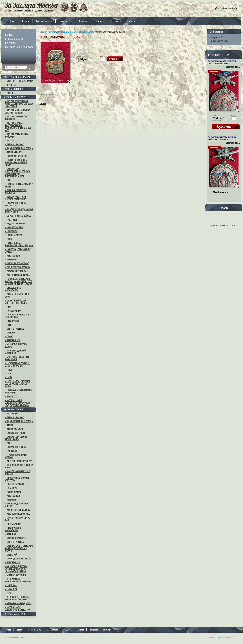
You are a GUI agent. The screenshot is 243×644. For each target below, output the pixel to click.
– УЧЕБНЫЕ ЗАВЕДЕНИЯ (15, 575)
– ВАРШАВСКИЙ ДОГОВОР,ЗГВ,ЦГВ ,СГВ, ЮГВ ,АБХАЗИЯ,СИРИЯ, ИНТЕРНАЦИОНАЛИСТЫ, (17, 173)
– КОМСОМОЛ (11, 231)
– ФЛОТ (9, 370)
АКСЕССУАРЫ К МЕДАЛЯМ (17, 77)
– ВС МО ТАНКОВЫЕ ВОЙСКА (18, 216)
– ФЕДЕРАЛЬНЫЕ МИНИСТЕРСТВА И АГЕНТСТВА (18, 580)
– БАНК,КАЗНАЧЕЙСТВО (15, 433)
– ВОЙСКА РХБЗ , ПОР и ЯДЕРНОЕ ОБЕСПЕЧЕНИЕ (16, 198)
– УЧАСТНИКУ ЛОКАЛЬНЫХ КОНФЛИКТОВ (17, 358)
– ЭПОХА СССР (12, 397)
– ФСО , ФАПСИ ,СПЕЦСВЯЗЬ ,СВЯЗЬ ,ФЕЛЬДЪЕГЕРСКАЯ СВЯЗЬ (18, 384)
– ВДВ (8, 180)
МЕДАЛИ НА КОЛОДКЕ (15, 97)
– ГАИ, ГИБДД (11, 220)
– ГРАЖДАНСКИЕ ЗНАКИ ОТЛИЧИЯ (16, 456)
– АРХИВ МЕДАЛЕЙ (14, 152)
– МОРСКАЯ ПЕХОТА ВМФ (17, 271)
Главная (43, 32)
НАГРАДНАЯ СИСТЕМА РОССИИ (19, 47)
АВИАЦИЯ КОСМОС (87, 32)
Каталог (52, 32)
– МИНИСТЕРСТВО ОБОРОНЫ (18, 267)
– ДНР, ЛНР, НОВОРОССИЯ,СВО (19, 461)
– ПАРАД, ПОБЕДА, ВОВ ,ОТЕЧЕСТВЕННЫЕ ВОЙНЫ (16, 302)
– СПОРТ (9, 337)
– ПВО (8, 307)
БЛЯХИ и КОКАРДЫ (13, 89)
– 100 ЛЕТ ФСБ (12, 414)
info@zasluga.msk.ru (225, 8)
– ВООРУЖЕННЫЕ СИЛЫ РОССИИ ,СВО (16, 204)
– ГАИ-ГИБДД (11, 451)
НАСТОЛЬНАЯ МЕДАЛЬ (15, 614)
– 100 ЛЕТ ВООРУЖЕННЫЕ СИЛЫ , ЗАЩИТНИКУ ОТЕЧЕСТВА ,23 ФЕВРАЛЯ (19, 104)
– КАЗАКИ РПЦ (12, 488)
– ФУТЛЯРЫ (10, 85)
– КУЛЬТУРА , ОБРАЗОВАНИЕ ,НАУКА (18, 251)
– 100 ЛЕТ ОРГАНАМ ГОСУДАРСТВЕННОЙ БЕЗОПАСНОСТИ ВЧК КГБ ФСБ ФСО (18, 127)
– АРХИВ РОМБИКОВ (14, 429)
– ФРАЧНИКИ (11, 589)
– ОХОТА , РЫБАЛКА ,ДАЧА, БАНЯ (18, 519)
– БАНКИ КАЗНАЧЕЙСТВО (16, 156)
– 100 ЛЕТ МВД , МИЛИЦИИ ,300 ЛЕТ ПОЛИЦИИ (18, 112)
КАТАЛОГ (9, 35)
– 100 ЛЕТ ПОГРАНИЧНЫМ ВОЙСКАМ (17, 136)
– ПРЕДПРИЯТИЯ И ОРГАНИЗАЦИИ (13, 529)
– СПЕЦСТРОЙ (11, 555)
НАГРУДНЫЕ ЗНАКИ (13, 410)
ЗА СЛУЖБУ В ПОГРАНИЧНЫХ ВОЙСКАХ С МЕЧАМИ (222, 138)
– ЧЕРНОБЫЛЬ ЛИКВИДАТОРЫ (18, 604)
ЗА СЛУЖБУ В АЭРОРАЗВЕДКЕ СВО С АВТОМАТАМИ (222, 62)
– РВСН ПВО (11, 534)
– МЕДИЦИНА (11, 260)
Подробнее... (233, 67)
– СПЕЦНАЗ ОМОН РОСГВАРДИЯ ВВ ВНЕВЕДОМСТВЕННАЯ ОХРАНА (19, 548)
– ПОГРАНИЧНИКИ (13, 311)
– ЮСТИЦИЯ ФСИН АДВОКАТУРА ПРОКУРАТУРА (18, 609)
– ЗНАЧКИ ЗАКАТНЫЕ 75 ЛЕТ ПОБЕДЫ (18, 473)
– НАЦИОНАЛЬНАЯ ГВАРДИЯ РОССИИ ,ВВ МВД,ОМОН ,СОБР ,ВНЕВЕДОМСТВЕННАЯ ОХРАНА (19, 282)
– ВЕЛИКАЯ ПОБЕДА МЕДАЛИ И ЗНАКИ (19, 185)
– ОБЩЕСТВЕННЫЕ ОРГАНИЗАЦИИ (13, 289)
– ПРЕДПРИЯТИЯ (12, 321)
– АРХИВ (9, 425)
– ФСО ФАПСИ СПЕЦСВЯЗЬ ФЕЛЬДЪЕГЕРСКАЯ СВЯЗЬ (17, 598)
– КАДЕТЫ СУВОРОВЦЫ (15, 224)
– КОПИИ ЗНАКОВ (13, 492)
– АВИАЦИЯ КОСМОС (14, 145)
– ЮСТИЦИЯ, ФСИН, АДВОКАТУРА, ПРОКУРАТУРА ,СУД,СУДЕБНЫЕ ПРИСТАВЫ (18, 403)
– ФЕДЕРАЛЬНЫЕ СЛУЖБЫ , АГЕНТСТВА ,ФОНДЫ (18, 365)
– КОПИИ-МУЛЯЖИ (14, 235)
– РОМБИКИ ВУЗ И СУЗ (15, 538)
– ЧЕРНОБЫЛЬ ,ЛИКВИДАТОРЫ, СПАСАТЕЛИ (19, 391)
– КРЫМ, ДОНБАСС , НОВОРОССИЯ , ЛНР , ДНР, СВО (19, 244)
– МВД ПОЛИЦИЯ (13, 256)
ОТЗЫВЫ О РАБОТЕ (14, 39)
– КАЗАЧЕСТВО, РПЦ (14, 228)
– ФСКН (9, 378)
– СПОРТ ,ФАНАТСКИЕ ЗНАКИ (18, 559)
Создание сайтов (215, 638)
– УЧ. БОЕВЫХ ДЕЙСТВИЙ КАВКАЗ (16, 346)
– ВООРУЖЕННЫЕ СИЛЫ (16, 447)
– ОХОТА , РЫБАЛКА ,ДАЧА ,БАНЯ (17, 295)
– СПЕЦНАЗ (10, 333)
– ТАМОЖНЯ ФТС (13, 340)
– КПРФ (9, 239)
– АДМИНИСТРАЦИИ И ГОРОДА (19, 148)
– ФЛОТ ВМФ (11, 586)
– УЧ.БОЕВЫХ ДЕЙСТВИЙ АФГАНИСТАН (16, 352)
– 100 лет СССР (12, 141)
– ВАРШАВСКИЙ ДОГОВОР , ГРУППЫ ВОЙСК (17, 438)
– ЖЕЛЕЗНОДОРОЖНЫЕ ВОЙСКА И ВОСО (19, 466)
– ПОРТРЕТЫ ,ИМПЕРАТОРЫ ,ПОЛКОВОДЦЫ (17, 316)
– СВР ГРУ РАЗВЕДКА (14, 329)
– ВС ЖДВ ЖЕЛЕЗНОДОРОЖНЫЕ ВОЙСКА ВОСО (19, 211)
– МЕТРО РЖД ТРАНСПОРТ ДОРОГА (17, 505)
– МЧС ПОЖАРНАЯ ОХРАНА (17, 275)
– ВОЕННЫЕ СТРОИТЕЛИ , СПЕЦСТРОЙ (16, 192)
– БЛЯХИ (9, 93)
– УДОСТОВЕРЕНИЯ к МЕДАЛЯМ (19, 81)
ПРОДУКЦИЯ (11, 43)
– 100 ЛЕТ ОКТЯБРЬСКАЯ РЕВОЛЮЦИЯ (16, 118)
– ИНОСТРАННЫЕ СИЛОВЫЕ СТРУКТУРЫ (17, 479)
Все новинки (219, 55)
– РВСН (8, 325)
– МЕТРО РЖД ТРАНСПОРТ (17, 264)
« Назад (43, 104)
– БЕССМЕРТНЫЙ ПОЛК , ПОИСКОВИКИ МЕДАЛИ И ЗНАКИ (16, 163)
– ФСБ (8, 374)
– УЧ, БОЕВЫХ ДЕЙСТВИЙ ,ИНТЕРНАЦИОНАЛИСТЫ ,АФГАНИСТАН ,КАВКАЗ (16, 569)
